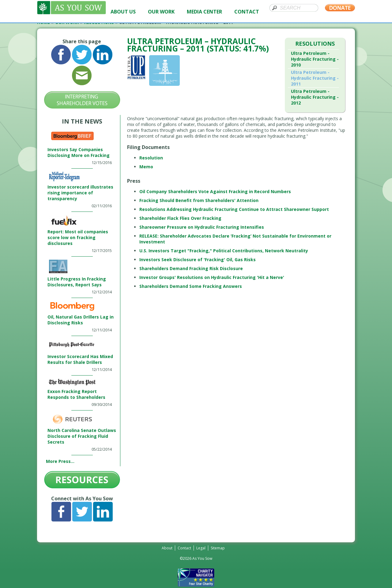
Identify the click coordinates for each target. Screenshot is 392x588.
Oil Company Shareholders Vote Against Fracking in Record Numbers (215, 191)
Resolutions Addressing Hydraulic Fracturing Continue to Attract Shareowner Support (234, 209)
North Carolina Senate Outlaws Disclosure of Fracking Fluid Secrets (82, 436)
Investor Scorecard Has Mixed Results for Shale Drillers (80, 359)
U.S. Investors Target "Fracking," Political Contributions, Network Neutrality (224, 251)
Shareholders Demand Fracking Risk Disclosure (191, 268)
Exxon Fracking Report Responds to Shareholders (76, 394)
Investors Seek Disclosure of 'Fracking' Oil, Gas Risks (198, 260)
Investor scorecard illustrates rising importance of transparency (80, 193)
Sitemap (218, 548)
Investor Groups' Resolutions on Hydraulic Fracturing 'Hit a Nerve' (212, 277)
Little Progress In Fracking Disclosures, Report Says (77, 282)
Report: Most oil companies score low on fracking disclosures (78, 237)
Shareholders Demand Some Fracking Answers (191, 286)
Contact (184, 548)
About (167, 548)
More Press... (60, 461)
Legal (201, 548)
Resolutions (315, 44)
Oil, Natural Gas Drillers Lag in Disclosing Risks (81, 320)
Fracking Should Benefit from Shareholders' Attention (200, 200)
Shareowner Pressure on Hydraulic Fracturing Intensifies (202, 227)
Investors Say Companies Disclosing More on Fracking (79, 152)
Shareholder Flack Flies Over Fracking (180, 218)
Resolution (151, 158)
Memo (146, 167)
